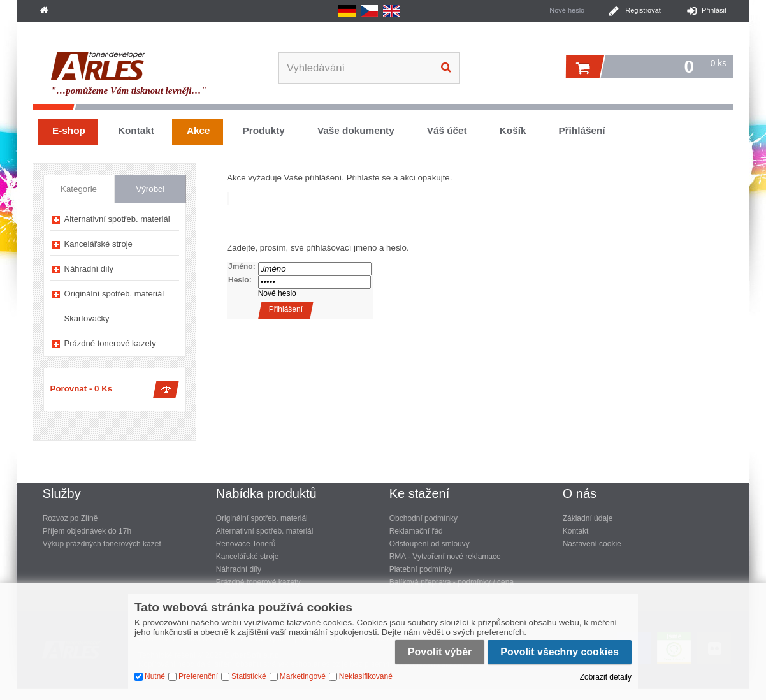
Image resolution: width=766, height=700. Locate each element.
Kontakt (136, 130)
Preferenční (198, 676)
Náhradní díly (89, 269)
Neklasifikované (366, 676)
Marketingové (303, 676)
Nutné (155, 676)
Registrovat (643, 10)
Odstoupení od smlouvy (430, 544)
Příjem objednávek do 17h (87, 531)
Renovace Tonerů (246, 544)
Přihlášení (582, 130)
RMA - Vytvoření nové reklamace (445, 557)
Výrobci (150, 189)
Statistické (249, 676)
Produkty (264, 130)
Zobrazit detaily (606, 677)
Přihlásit (714, 10)
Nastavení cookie (592, 544)
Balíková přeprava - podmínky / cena (452, 582)
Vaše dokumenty (356, 130)
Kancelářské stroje (98, 244)
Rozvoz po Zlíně (70, 518)
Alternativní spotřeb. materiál (117, 219)
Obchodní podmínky (423, 518)
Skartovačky (87, 318)
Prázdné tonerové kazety (110, 343)
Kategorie (79, 189)
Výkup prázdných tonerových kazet (102, 544)
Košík (513, 130)
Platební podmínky (421, 569)
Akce (199, 130)
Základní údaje (588, 518)
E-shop (69, 130)
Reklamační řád (416, 531)
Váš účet (447, 130)
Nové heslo (277, 293)
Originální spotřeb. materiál (114, 294)
